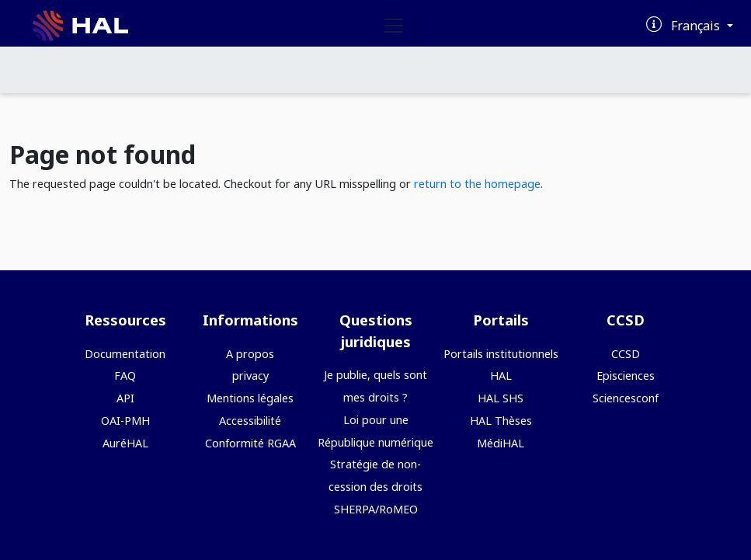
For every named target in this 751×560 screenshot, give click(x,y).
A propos (250, 354)
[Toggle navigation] (394, 26)
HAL (501, 376)
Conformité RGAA (250, 443)
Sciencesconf (626, 398)
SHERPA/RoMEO (376, 509)
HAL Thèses (501, 421)
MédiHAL (501, 443)
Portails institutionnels (501, 354)
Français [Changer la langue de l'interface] (697, 26)
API (125, 398)
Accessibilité (250, 421)
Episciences (626, 376)
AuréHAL (125, 443)
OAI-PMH (125, 421)
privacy (250, 376)
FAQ (125, 376)
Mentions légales (250, 398)
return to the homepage (477, 184)
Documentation (125, 354)
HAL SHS (501, 398)
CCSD (626, 354)
